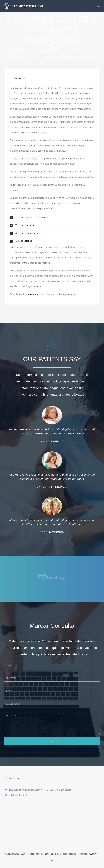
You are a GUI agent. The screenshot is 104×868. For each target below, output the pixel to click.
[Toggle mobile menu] (99, 6)
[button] (52, 218)
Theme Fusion (50, 854)
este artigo (34, 294)
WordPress (95, 854)
